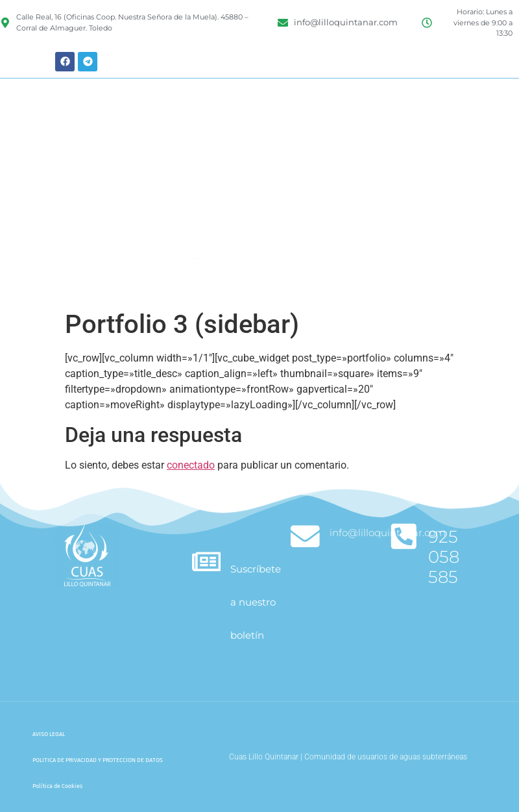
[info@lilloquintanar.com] (306, 537)
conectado (191, 465)
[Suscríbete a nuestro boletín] (207, 562)
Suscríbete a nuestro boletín (258, 602)
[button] (195, 282)
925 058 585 (445, 557)
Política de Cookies (57, 786)
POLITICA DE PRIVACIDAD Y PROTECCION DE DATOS (98, 760)
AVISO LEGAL (49, 734)
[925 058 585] (404, 537)
